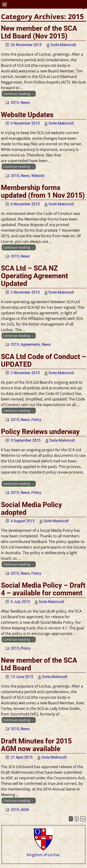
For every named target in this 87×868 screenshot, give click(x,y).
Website (38, 176)
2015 (15, 103)
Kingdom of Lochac (43, 852)
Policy (36, 420)
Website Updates (27, 115)
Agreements (30, 344)
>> (83, 819)
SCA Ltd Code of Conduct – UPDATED (43, 360)
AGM (25, 810)
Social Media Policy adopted (31, 509)
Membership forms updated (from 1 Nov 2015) (43, 191)
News (25, 103)
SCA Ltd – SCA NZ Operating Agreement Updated (34, 276)
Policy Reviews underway (40, 432)
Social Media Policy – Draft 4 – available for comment (43, 589)
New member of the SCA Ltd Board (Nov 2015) (39, 32)
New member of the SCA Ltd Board (39, 664)
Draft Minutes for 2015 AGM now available (36, 745)
